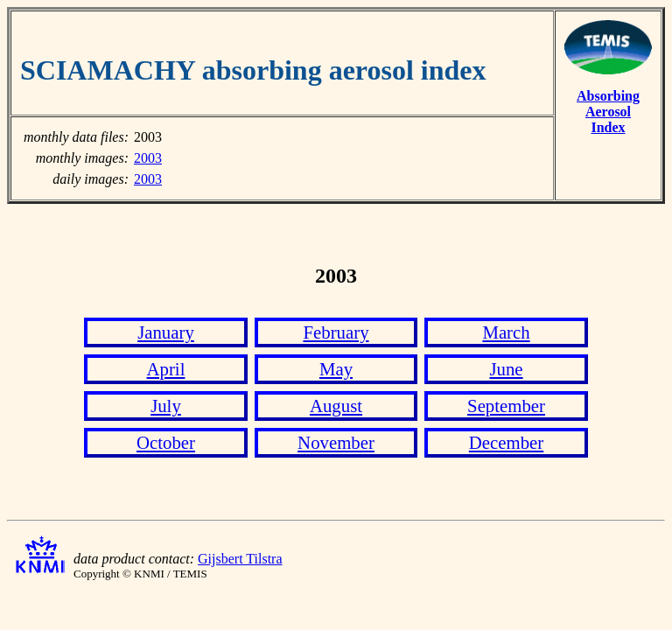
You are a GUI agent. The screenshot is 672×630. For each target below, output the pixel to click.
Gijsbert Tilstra (240, 559)
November (336, 442)
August (336, 406)
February (336, 332)
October (166, 442)
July (166, 406)
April (166, 369)
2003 (148, 158)
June (506, 369)
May (336, 369)
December (506, 442)
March (506, 332)
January (166, 332)
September (506, 406)
